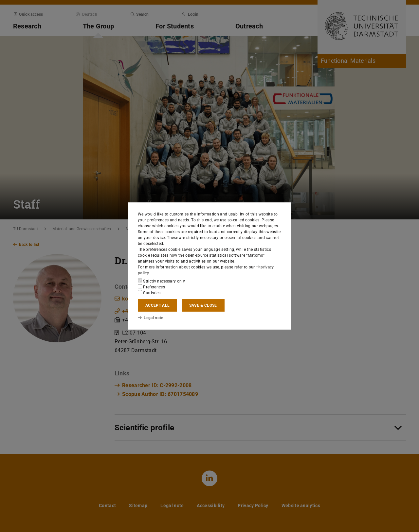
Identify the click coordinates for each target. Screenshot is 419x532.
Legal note (151, 318)
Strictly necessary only (161, 281)
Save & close (203, 305)
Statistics (149, 293)
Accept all (157, 305)
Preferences (151, 287)
